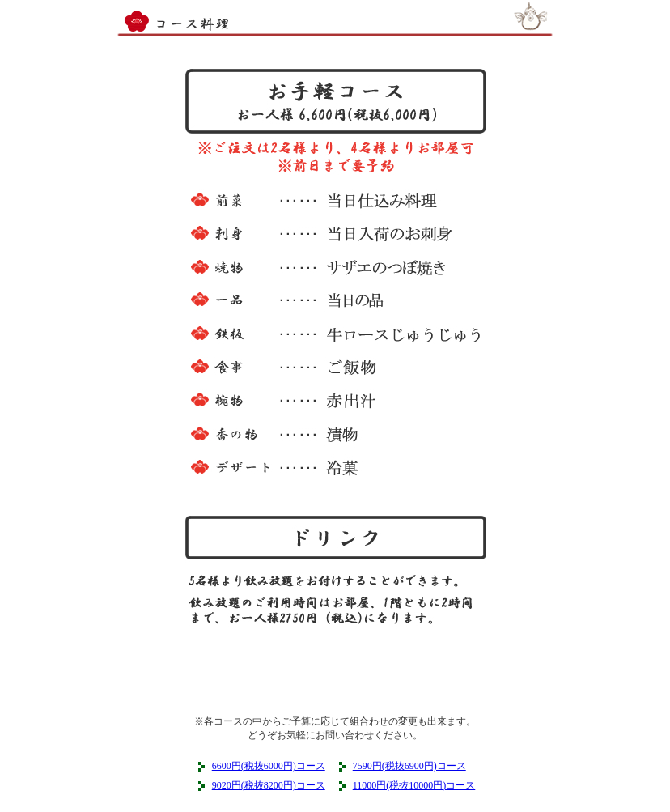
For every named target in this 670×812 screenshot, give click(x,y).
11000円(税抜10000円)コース (414, 785)
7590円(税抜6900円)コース (409, 766)
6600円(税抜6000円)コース (269, 766)
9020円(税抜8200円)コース (269, 785)
